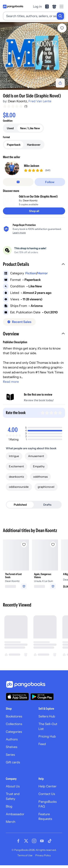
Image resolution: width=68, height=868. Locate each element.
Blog (9, 809)
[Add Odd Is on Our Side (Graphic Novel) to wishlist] (62, 28)
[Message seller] (18, 185)
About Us (13, 789)
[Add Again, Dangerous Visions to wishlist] (53, 547)
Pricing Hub (47, 739)
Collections (14, 727)
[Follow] (50, 185)
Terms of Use (25, 858)
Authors (12, 742)
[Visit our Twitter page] (26, 844)
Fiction (31, 276)
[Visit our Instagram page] (34, 844)
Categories (14, 734)
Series (10, 757)
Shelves (12, 750)
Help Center (48, 789)
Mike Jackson (32, 167)
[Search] (60, 16)
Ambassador (15, 817)
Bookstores (14, 719)
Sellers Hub (47, 719)
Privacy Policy (43, 858)
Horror (43, 276)
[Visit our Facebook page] (18, 844)
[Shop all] (34, 214)
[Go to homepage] (13, 7)
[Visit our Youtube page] (42, 844)
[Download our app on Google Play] (42, 699)
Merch (11, 824)
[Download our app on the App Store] (17, 699)
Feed (42, 747)
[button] (34, 267)
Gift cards (13, 765)
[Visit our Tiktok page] (50, 844)
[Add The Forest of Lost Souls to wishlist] (24, 547)
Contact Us (47, 797)
